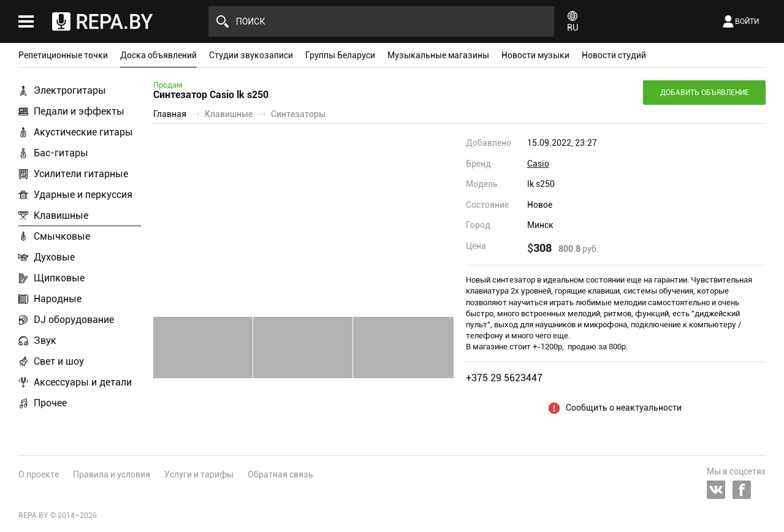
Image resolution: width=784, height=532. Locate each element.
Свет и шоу (59, 361)
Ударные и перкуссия (83, 195)
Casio (538, 164)
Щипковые (59, 278)
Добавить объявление (705, 93)
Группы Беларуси (340, 55)
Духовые (54, 257)
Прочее (50, 403)
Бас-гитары (61, 153)
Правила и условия (112, 474)
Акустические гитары (83, 132)
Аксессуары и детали (83, 382)
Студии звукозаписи (251, 55)
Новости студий (614, 55)
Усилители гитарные (81, 174)
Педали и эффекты (79, 111)
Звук (45, 340)
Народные (58, 299)
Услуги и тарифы (199, 474)
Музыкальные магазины (438, 55)
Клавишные (61, 215)
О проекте (39, 474)
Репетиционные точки (63, 55)
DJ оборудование (74, 320)
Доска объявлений (158, 55)
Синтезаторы (298, 114)
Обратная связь (280, 474)
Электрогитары (70, 90)
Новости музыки (535, 55)
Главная (170, 114)
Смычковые (62, 236)
